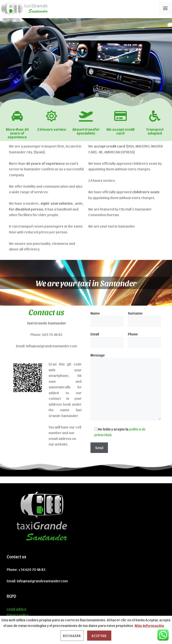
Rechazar (72, 635)
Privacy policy (18, 615)
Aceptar (99, 635)
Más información (149, 625)
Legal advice (17, 609)
